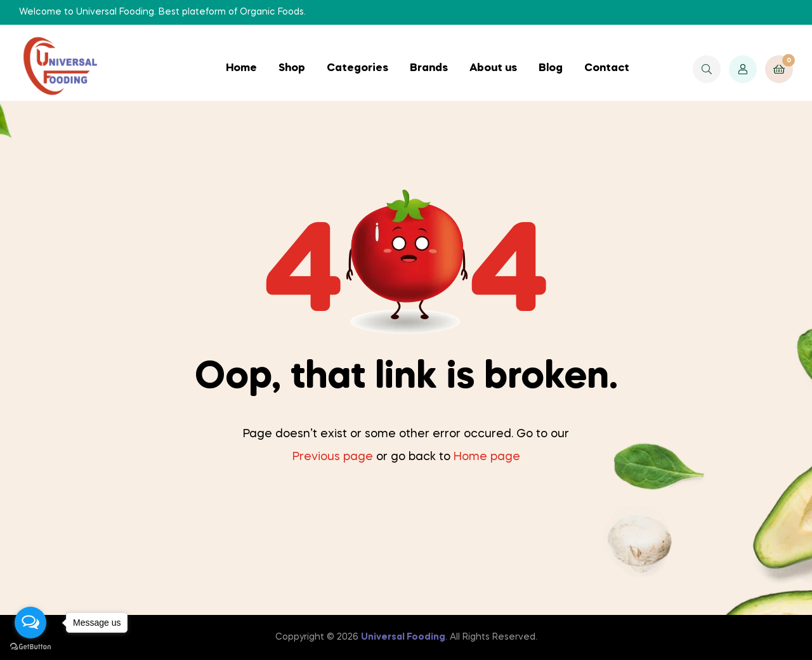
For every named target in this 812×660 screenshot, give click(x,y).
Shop (292, 68)
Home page (487, 457)
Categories (357, 68)
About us (493, 68)
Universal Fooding (403, 637)
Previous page (333, 457)
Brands (429, 68)
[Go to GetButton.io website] (30, 647)
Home (241, 68)
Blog (551, 68)
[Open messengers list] (30, 623)
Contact (607, 68)
